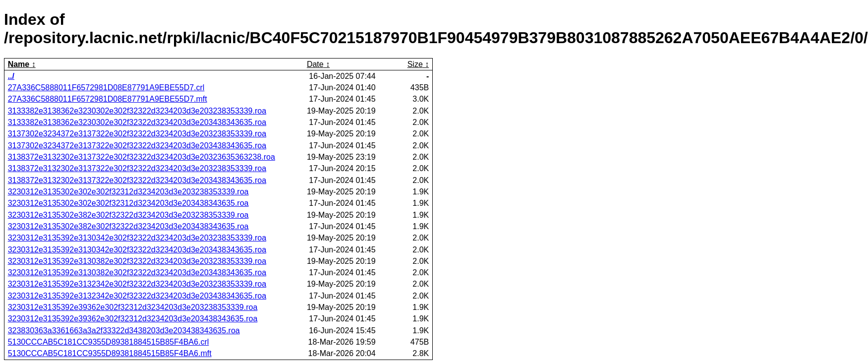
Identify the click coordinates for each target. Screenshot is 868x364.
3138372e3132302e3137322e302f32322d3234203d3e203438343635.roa (137, 180)
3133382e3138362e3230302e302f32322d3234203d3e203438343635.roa (137, 122)
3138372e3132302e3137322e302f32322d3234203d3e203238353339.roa (137, 168)
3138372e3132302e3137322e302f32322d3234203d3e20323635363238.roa (142, 157)
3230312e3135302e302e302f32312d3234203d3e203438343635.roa (128, 203)
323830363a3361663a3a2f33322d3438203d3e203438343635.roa (124, 331)
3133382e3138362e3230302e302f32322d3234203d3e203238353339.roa (137, 111)
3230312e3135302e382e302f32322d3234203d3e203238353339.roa (128, 215)
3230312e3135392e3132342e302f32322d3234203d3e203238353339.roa (137, 284)
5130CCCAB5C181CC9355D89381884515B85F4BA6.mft (110, 353)
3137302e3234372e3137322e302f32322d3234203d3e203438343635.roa (137, 146)
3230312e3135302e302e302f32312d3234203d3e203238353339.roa (128, 192)
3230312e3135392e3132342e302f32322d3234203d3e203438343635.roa (137, 296)
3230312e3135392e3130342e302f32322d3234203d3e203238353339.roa (137, 238)
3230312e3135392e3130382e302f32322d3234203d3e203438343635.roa (137, 273)
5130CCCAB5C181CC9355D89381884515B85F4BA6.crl (109, 342)
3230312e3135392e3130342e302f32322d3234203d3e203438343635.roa (137, 250)
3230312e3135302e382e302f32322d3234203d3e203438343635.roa (128, 226)
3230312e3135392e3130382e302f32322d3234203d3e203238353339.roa (137, 261)
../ (11, 76)
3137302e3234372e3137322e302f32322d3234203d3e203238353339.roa (137, 134)
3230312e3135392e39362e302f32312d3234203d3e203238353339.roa (133, 307)
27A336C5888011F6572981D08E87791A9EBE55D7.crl (106, 88)
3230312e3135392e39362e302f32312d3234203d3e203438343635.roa (133, 319)
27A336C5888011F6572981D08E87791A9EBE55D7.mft (108, 99)
